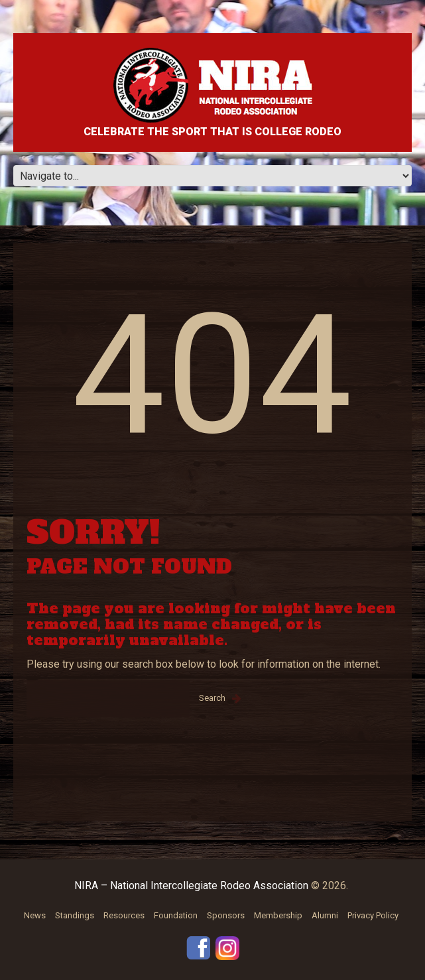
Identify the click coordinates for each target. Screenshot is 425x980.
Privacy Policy (373, 915)
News (35, 915)
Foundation (176, 915)
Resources (124, 915)
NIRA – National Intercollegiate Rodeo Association (191, 886)
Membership (278, 915)
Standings (75, 915)
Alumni (325, 915)
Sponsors (226, 915)
